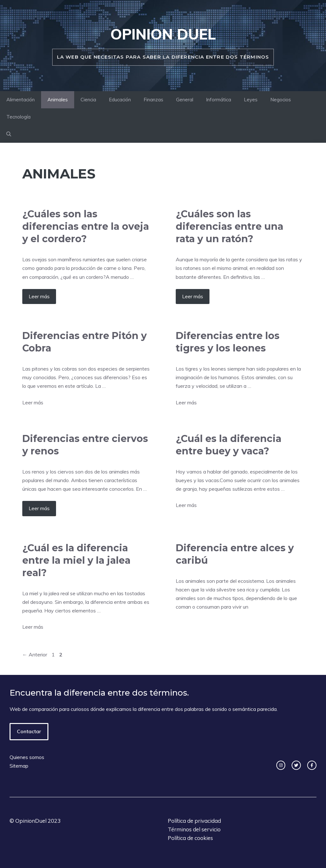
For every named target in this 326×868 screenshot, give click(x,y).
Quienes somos (27, 757)
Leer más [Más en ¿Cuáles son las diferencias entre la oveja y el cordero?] (39, 296)
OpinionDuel (31, 821)
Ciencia (88, 100)
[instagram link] (281, 765)
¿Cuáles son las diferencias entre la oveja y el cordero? (86, 226)
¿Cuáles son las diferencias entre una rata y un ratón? (230, 226)
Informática (219, 100)
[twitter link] (296, 765)
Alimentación (21, 100)
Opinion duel (163, 34)
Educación (120, 100)
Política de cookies (190, 838)
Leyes (251, 100)
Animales (58, 100)
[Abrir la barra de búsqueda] (9, 134)
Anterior (35, 655)
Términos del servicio (194, 829)
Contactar (29, 731)
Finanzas (153, 100)
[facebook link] (312, 765)
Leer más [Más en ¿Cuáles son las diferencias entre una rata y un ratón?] (193, 296)
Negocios (281, 100)
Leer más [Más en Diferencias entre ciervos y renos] (39, 508)
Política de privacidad (194, 821)
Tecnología (18, 117)
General (185, 100)
